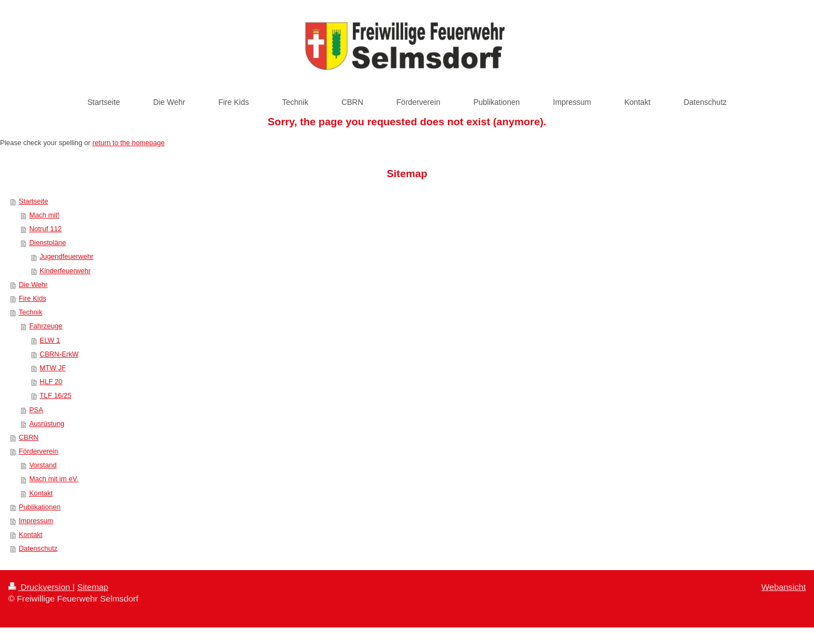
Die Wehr (33, 285)
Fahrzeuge (46, 326)
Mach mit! (44, 215)
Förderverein (38, 451)
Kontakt (41, 493)
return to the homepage (128, 143)
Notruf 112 (46, 229)
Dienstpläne (48, 243)
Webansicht (784, 587)
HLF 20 (51, 382)
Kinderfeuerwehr (65, 271)
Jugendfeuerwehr (67, 257)
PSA (36, 410)
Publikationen (40, 507)
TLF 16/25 (56, 396)
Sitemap (93, 587)
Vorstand (43, 465)
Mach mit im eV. (54, 479)
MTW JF (53, 368)
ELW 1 (50, 340)
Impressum (36, 521)
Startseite (33, 201)
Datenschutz (38, 549)
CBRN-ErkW (59, 354)
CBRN (29, 438)
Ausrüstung (47, 424)
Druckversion (40, 587)
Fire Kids (33, 299)
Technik (31, 312)
